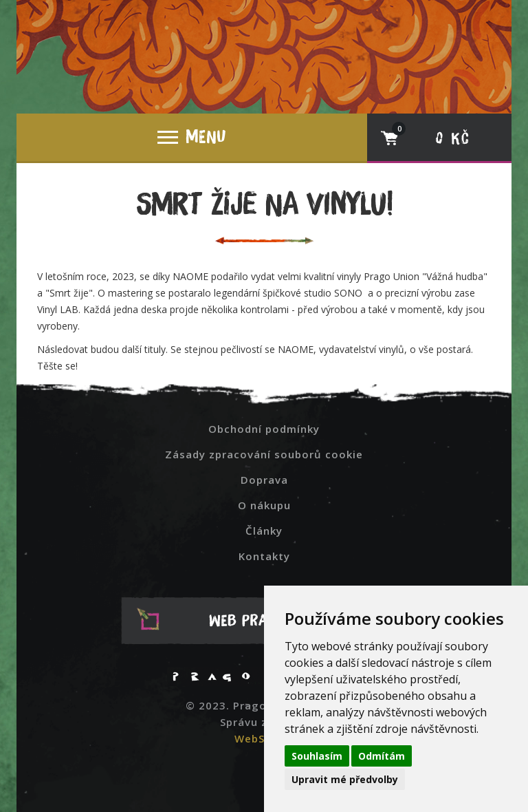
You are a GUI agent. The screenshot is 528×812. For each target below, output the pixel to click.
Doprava (264, 480)
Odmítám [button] (382, 756)
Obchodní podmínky (264, 429)
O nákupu (264, 505)
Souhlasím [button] (317, 756)
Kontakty (264, 556)
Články (264, 531)
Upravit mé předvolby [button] (345, 779)
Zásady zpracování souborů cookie (264, 454)
